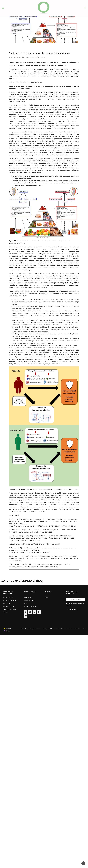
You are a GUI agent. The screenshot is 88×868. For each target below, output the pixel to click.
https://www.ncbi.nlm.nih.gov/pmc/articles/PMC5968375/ (29, 552)
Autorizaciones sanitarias (79, 629)
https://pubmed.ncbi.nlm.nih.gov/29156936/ (37, 532)
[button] (3, 8)
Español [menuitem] (8, 629)
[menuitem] (7, 629)
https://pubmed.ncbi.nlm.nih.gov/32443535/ (24, 540)
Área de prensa (28, 597)
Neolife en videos (29, 600)
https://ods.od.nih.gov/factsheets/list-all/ (45, 567)
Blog (25, 603)
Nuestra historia (8, 597)
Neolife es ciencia (8, 606)
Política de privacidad (55, 629)
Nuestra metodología (9, 600)
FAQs (47, 597)
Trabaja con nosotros (9, 609)
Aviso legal (45, 629)
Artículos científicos (30, 606)
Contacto (6, 612)
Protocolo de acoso (67, 629)
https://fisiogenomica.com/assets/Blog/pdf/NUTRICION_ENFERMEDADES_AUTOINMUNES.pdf (43, 526)
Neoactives (6, 603)
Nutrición (42, 57)
